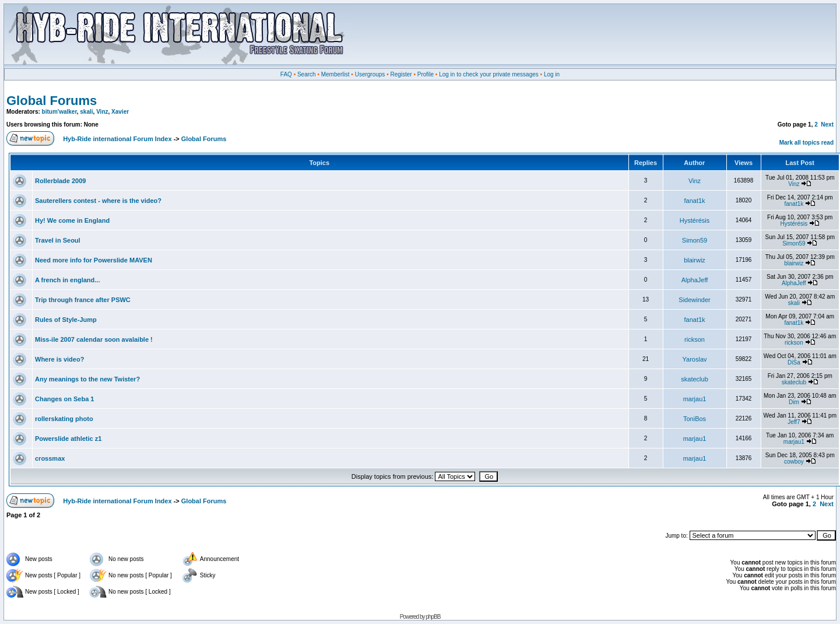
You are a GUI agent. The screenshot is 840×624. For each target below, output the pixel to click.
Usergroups (370, 74)
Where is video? (59, 359)
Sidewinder (694, 300)
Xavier (120, 112)
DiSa (794, 362)
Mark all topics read (806, 143)
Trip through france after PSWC (83, 300)
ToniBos (695, 419)
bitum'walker (59, 112)
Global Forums (52, 101)
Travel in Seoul (58, 240)
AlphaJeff (695, 280)
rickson (695, 339)
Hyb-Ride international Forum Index (117, 139)
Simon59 (695, 240)
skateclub (694, 379)
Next (827, 125)
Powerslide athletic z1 (68, 439)
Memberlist (335, 74)
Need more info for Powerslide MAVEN (94, 260)
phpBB (433, 617)
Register (401, 74)
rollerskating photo (64, 419)
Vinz (102, 112)
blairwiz (695, 260)
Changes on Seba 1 (64, 399)
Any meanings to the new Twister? (87, 379)
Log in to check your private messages (489, 74)
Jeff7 (794, 422)
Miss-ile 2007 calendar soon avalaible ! (94, 339)
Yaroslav (695, 359)
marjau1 (695, 399)
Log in (552, 74)
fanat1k (694, 201)
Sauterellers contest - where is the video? (98, 201)
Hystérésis (695, 220)
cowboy (794, 462)
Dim (794, 402)
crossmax (50, 458)
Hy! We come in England (72, 220)
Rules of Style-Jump (66, 320)
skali (86, 112)
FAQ (286, 74)
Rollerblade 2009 (60, 181)
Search (307, 74)
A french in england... (67, 280)
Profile (426, 74)
